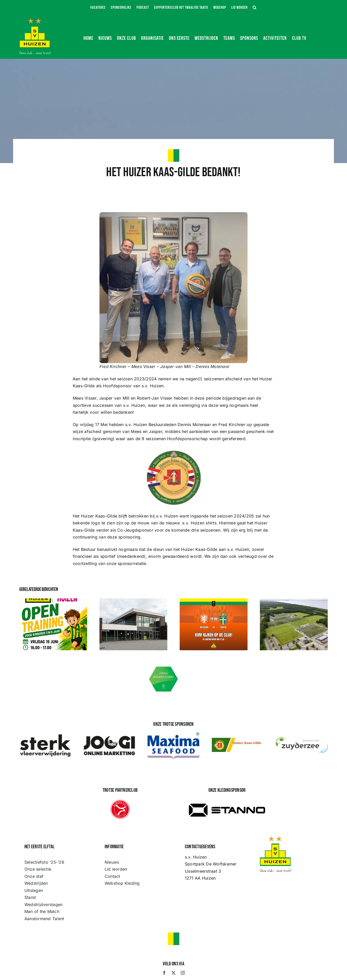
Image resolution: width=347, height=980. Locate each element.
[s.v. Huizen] (35, 20)
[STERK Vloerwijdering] (45, 736)
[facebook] (164, 973)
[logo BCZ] (302, 739)
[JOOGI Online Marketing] (109, 736)
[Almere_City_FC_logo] (120, 802)
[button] (255, 8)
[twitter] (174, 973)
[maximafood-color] (174, 734)
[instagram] (183, 973)
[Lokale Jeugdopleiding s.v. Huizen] (164, 667)
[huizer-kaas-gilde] (238, 740)
